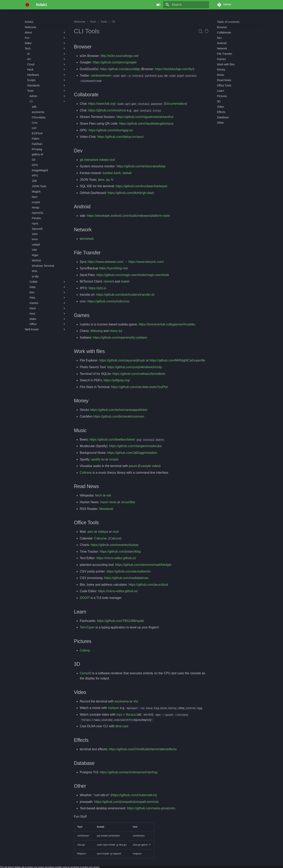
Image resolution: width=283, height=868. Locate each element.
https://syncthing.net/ (113, 268)
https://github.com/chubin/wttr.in (134, 795)
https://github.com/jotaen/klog (120, 551)
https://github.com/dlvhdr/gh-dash (131, 193)
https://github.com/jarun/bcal (148, 584)
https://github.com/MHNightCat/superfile (177, 360)
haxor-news (108, 502)
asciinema (122, 701)
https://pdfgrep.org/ (117, 380)
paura (133, 466)
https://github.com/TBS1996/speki (120, 621)
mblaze (103, 531)
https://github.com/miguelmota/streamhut (145, 117)
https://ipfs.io (97, 288)
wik (109, 495)
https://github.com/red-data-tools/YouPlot (139, 387)
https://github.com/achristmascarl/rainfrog (129, 772)
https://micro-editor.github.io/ (116, 558)
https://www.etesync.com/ (146, 262)
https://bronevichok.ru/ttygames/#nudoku (167, 324)
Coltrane (86, 472)
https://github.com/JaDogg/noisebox (132, 453)
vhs (136, 701)
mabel (125, 281)
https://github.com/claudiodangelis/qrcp (146, 123)
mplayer (113, 708)
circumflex (128, 502)
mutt (116, 531)
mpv (119, 714)
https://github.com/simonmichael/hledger (143, 565)
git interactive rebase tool (97, 160)
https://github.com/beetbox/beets (112, 439)
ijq (108, 179)
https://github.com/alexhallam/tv (129, 571)
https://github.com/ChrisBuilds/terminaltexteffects (143, 749)
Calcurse (101, 538)
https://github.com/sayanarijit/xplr (122, 360)
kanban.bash (112, 173)
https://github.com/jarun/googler (115, 62)
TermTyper (87, 627)
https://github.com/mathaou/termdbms (139, 374)
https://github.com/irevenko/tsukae (115, 545)
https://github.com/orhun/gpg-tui (111, 130)
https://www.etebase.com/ (106, 262)
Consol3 (86, 673)
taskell (127, 173)
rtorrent (109, 281)
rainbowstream (101, 75)
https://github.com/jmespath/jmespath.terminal (126, 802)
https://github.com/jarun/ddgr (120, 69)
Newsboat (106, 509)
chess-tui (116, 331)
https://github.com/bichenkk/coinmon (119, 416)
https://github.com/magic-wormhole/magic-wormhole (133, 275)
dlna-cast (122, 726)
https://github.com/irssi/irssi (107, 110)
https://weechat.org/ (102, 104)
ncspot (114, 459)
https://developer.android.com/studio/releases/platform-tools (128, 216)
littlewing (96, 331)
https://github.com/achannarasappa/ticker (119, 410)
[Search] (186, 5)
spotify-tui (98, 459)
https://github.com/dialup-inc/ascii (120, 137)
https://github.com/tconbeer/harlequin (142, 186)
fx (112, 179)
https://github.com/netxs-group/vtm (151, 808)
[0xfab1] (27, 5)
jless (101, 179)
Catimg (85, 650)
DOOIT (85, 598)
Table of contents (228, 22)
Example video (149, 466)
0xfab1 (29, 22)
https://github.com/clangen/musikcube (135, 446)
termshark (87, 239)
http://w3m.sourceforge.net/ (120, 56)
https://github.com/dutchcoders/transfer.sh (125, 295)
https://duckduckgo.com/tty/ (174, 69)
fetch (99, 495)
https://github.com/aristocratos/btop (141, 166)
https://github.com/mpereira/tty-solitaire (120, 337)
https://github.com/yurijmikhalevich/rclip (134, 367)
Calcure (115, 538)
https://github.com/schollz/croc (108, 301)
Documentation (175, 104)
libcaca (131, 714)
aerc (90, 531)
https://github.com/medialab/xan (126, 578)
